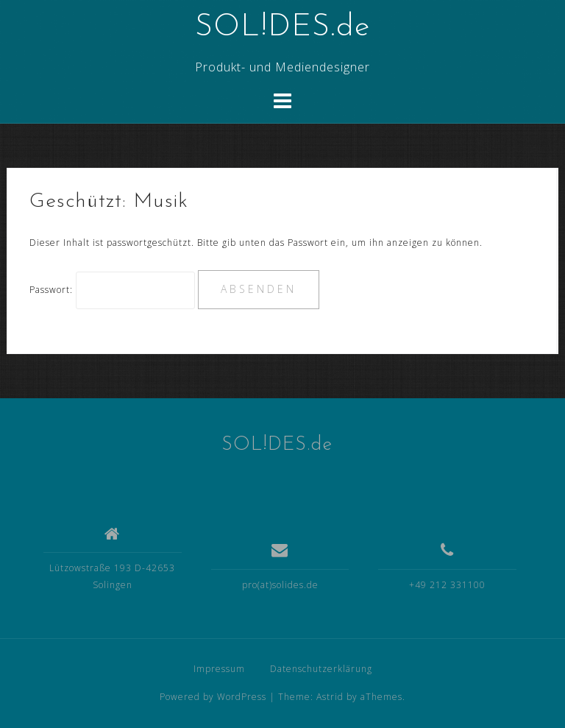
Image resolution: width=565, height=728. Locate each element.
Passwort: (112, 290)
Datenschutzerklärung (321, 669)
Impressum (219, 669)
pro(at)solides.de (280, 585)
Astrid (330, 697)
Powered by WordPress (213, 697)
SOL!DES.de (282, 28)
